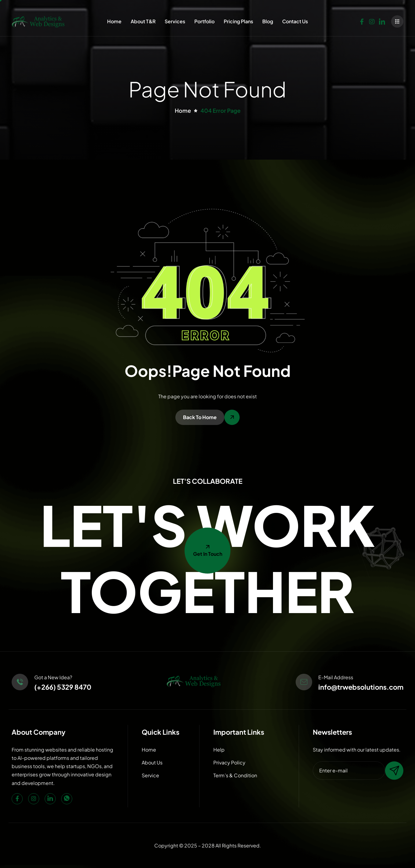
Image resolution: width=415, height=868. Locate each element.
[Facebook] (362, 20)
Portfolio (204, 21)
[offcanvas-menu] (397, 21)
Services (175, 21)
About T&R (143, 21)
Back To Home (200, 417)
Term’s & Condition (235, 775)
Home (114, 21)
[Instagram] (372, 20)
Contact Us (295, 21)
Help (219, 750)
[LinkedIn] (382, 20)
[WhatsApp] (67, 799)
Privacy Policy (229, 762)
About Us (152, 762)
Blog (268, 21)
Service (150, 775)
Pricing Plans (238, 21)
